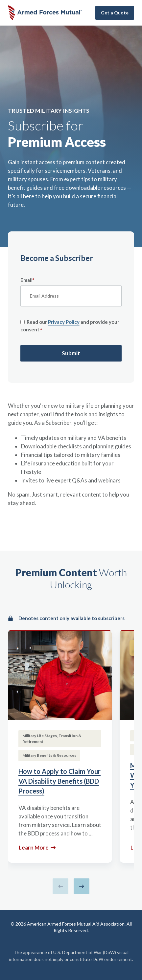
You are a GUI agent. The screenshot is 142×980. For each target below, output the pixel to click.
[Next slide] (82, 886)
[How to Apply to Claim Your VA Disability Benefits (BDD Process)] (60, 746)
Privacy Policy (64, 322)
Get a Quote (115, 13)
